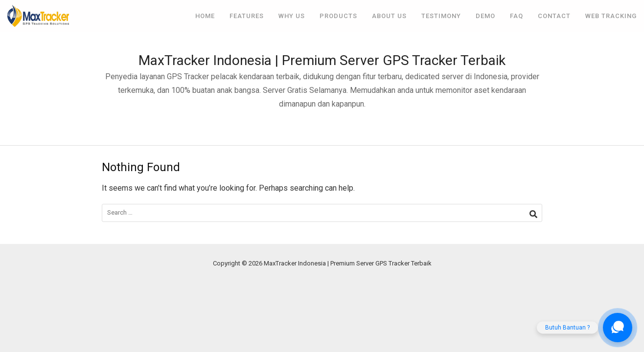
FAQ (517, 16)
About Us (389, 16)
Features (247, 16)
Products (338, 16)
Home (205, 16)
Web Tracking (611, 16)
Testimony (441, 16)
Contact (554, 16)
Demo (485, 16)
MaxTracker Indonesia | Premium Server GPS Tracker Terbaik (322, 60)
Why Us (292, 16)
